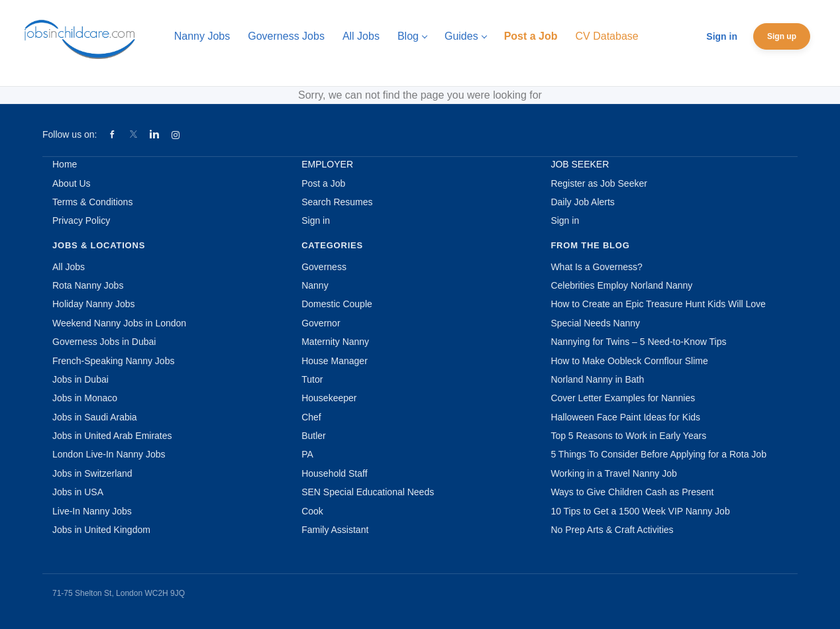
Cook (312, 511)
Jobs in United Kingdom (101, 530)
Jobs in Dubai (80, 379)
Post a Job (323, 183)
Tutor (312, 379)
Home (65, 164)
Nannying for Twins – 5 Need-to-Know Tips (638, 342)
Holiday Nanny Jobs (94, 304)
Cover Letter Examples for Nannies (623, 398)
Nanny (315, 285)
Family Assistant (335, 530)
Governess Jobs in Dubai (104, 342)
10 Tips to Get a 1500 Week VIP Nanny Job (640, 511)
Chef (311, 417)
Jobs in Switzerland (92, 473)
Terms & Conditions (92, 202)
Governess (324, 267)
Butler (314, 436)
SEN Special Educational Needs (368, 492)
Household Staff (334, 473)
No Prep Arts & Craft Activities (612, 530)
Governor (321, 323)
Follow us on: (70, 134)
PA (307, 454)
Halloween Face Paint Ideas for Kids (625, 417)
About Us (72, 183)
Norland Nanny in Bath (597, 379)
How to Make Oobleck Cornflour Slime (629, 361)
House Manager (335, 361)
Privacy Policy (81, 220)
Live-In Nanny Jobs (92, 511)
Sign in (722, 36)
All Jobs (69, 267)
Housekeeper (329, 398)
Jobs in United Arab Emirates (112, 436)
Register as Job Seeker (599, 183)
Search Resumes (337, 202)
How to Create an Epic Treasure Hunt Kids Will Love (658, 304)
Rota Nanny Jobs (88, 285)
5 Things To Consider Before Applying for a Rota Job (658, 454)
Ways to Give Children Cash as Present (632, 492)
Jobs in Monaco (85, 398)
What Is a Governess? (597, 267)
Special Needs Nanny (595, 323)
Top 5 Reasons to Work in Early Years (628, 436)
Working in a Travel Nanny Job (613, 473)
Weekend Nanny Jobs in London (119, 323)
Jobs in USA (78, 492)
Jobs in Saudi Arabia (95, 417)
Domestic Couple (337, 304)
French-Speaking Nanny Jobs (113, 361)
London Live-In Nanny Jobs (109, 454)
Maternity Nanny (335, 342)
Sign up (782, 36)
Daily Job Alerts (582, 202)
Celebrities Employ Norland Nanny (621, 285)
